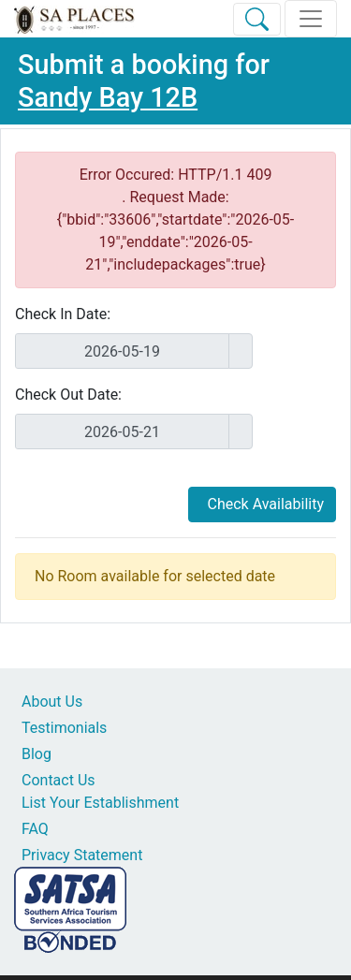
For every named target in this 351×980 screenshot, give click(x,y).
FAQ (35, 829)
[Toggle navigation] (311, 19)
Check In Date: (63, 314)
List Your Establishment (100, 803)
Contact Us (58, 780)
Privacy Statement (82, 855)
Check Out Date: (68, 395)
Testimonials (64, 728)
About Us (52, 702)
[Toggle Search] (257, 19)
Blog (37, 754)
